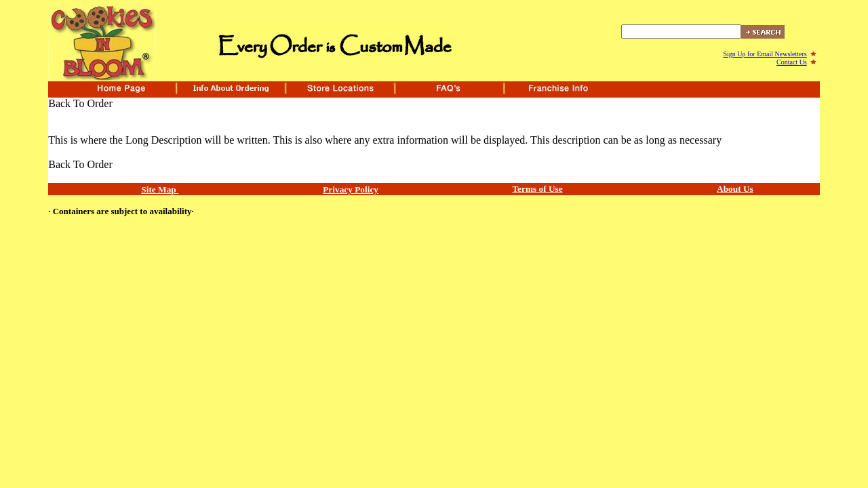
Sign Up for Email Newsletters (765, 54)
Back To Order (80, 103)
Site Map (160, 189)
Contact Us (792, 62)
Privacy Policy (351, 189)
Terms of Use (537, 189)
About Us (735, 189)
